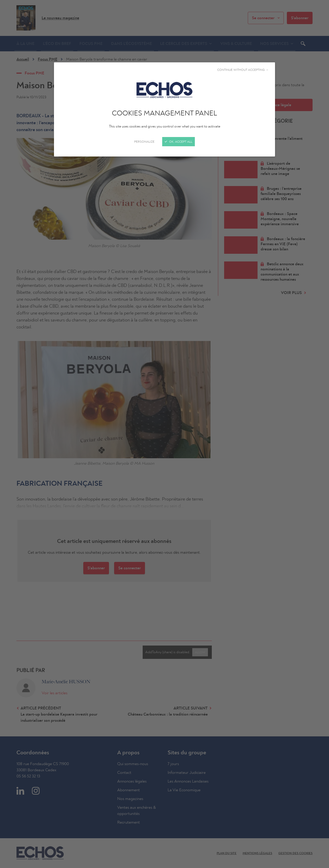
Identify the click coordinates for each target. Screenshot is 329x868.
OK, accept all (179, 142)
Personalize (144, 142)
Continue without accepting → (243, 70)
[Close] (164, 434)
